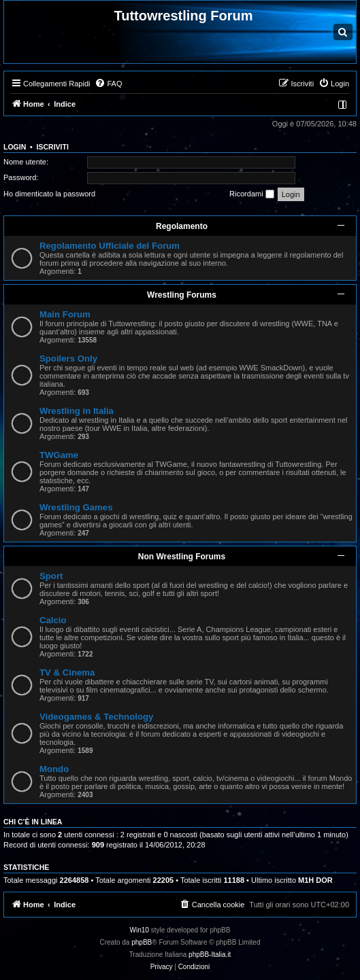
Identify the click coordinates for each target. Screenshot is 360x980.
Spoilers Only (68, 358)
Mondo (54, 769)
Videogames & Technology (96, 717)
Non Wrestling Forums (182, 557)
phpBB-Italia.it (210, 955)
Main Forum (65, 314)
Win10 (140, 930)
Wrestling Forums (182, 295)
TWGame (59, 455)
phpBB (142, 942)
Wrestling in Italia (77, 411)
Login (15, 147)
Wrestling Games (76, 507)
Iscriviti (53, 147)
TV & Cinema (67, 672)
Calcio (53, 620)
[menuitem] (108, 84)
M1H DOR (315, 880)
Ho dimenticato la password (49, 194)
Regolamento (182, 226)
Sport (51, 576)
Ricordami (252, 194)
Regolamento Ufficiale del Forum (110, 246)
